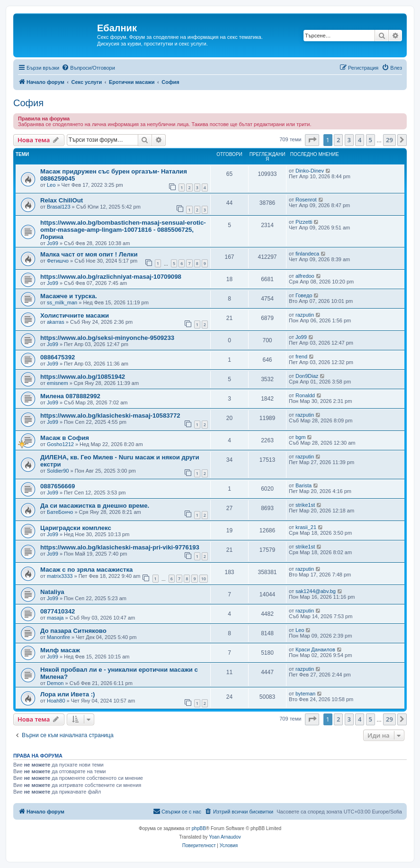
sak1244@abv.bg (316, 591)
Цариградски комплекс (76, 528)
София (28, 103)
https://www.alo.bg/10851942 (83, 377)
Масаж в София (65, 438)
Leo (51, 185)
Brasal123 (59, 207)
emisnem (58, 383)
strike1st (305, 505)
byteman (305, 694)
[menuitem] (88, 68)
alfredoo (305, 276)
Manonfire (58, 637)
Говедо (304, 295)
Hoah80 (56, 701)
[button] (312, 140)
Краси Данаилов (315, 649)
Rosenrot (306, 200)
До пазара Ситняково (73, 631)
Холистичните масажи (75, 315)
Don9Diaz (307, 376)
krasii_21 (306, 527)
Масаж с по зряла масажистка (86, 570)
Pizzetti (304, 222)
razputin (305, 315)
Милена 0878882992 (70, 396)
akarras (56, 322)
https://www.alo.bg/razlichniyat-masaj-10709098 (111, 277)
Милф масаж (60, 650)
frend (301, 356)
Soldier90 (58, 471)
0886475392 (58, 357)
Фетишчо (58, 261)
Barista (304, 485)
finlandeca (307, 254)
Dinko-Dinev (310, 171)
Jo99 (53, 243)
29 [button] (389, 140)
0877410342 (58, 611)
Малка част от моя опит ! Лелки (89, 254)
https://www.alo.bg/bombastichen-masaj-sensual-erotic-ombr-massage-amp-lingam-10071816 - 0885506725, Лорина (123, 230)
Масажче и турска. (69, 296)
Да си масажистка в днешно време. (95, 506)
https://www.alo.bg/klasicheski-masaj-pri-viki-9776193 (120, 547)
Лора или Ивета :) (67, 694)
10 (204, 579)
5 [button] (371, 140)
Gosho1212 (60, 444)
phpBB (199, 828)
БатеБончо (60, 512)
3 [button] (349, 140)
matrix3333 (60, 576)
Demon (55, 683)
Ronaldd (305, 395)
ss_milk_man (62, 302)
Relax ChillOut (62, 200)
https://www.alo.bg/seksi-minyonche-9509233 (107, 338)
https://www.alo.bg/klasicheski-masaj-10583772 (110, 416)
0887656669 (58, 486)
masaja (55, 618)
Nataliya (52, 592)
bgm (300, 437)
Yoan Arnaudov (225, 837)
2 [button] (338, 140)
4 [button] (360, 140)
